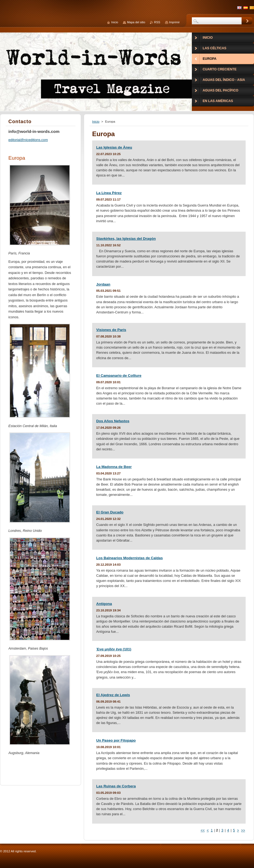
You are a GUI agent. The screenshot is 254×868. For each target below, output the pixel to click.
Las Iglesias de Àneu (114, 147)
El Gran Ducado (110, 512)
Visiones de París (111, 330)
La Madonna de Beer (114, 467)
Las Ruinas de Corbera (116, 786)
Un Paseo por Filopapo (116, 740)
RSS (157, 22)
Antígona (104, 604)
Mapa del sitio (136, 22)
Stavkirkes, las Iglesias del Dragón (126, 239)
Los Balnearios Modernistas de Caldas (129, 558)
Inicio (96, 122)
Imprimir (174, 22)
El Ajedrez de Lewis (113, 695)
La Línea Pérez (109, 193)
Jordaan (103, 284)
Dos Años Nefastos (113, 421)
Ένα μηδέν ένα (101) (114, 649)
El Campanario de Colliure (119, 376)
